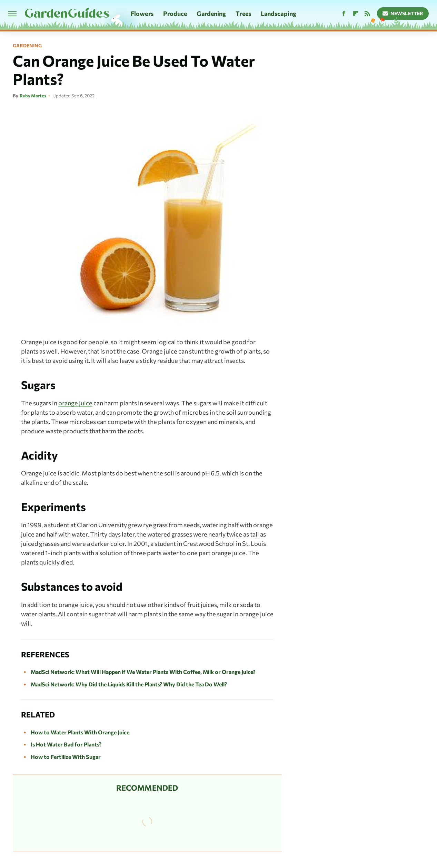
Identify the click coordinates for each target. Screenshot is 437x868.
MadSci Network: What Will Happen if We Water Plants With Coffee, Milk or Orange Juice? (143, 672)
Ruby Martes (33, 96)
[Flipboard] (356, 14)
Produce (175, 13)
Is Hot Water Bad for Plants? (66, 744)
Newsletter (403, 13)
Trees (243, 13)
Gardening (211, 13)
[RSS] (367, 14)
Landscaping (279, 13)
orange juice (75, 403)
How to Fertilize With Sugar (66, 757)
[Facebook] (344, 14)
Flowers (142, 13)
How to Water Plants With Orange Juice (80, 732)
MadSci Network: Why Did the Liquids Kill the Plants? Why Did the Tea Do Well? (129, 684)
